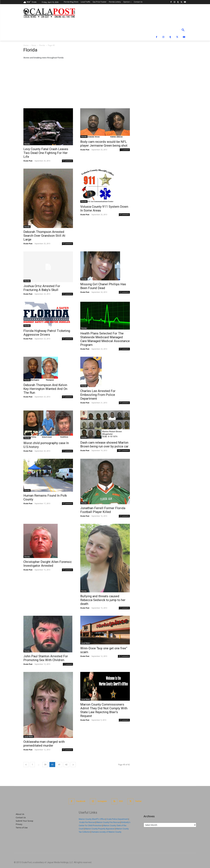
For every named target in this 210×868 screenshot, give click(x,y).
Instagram (102, 801)
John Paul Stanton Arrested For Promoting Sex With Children (46, 658)
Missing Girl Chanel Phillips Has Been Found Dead (103, 286)
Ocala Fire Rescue (87, 822)
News (34, 45)
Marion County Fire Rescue (108, 822)
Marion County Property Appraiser (100, 829)
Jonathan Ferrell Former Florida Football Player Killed (103, 510)
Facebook (81, 801)
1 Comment (125, 150)
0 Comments (68, 161)
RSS (121, 801)
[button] (183, 30)
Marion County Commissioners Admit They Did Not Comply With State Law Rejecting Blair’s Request (104, 710)
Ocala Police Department (117, 819)
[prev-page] (26, 765)
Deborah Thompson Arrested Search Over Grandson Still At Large (44, 236)
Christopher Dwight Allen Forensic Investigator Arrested (48, 564)
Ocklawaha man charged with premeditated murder (44, 744)
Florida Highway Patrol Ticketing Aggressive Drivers (47, 333)
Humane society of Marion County (106, 832)
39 (45, 765)
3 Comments (68, 451)
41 (59, 765)
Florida (42, 45)
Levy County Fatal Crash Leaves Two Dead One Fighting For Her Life (46, 153)
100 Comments (124, 450)
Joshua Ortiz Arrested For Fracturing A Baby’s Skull (42, 288)
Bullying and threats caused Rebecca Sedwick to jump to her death (103, 600)
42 (66, 765)
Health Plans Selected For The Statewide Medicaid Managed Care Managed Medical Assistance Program (105, 339)
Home (26, 45)
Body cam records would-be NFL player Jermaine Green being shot (104, 144)
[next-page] (73, 765)
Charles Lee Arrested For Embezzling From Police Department (98, 395)
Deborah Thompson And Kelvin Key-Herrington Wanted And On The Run (45, 389)
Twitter (138, 801)
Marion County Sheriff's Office (92, 819)
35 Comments (124, 656)
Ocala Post (28, 161)
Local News (86, 643)
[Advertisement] (105, 85)
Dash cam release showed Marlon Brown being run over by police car (104, 444)
